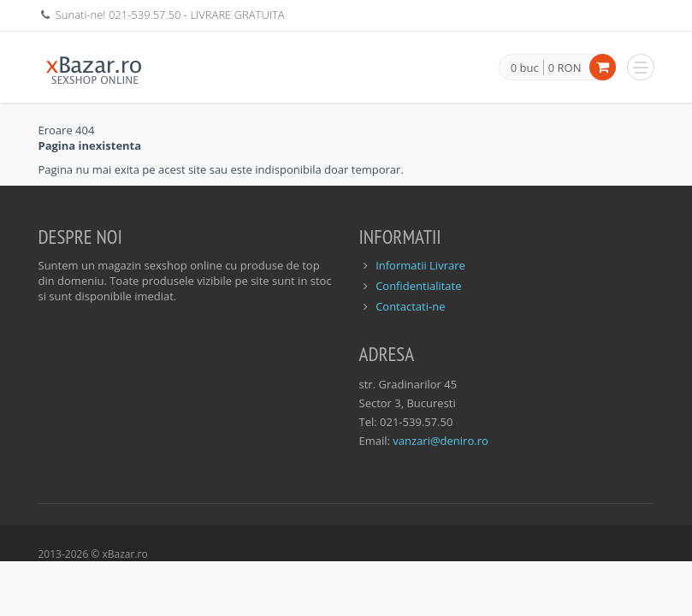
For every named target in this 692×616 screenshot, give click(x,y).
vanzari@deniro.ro (440, 441)
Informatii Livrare (420, 265)
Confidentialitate (418, 286)
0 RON (565, 68)
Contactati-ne (410, 306)
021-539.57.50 (145, 15)
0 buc (525, 68)
